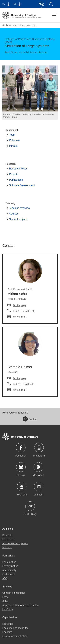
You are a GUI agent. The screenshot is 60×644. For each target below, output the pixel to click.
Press (5, 595)
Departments (10, 24)
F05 (15, 4)
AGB (5, 576)
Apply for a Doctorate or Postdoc (21, 603)
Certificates (9, 572)
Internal (13, 144)
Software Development (22, 183)
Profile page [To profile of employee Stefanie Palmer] (19, 376)
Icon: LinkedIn (39, 484)
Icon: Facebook (21, 445)
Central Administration (15, 634)
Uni (4, 4)
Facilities (7, 630)
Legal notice (9, 560)
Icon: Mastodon (38, 465)
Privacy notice (10, 564)
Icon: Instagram (39, 445)
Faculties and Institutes (15, 626)
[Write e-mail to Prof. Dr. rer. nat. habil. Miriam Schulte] (17, 314)
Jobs (5, 599)
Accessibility (9, 568)
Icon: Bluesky (21, 465)
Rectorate (8, 622)
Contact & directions (14, 591)
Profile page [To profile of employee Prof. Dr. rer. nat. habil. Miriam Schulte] (19, 303)
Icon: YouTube (22, 484)
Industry (7, 545)
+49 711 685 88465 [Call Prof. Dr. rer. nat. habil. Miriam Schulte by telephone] (24, 309)
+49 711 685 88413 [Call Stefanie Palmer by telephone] (24, 382)
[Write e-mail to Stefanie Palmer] (17, 388)
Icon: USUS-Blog (30, 504)
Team (12, 133)
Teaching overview (20, 206)
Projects (14, 172)
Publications (16, 178)
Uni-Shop (8, 607)
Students (7, 533)
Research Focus (18, 167)
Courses (14, 212)
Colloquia (14, 138)
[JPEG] (30, 86)
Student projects (18, 217)
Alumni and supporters (15, 541)
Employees (8, 537)
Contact (30, 417)
